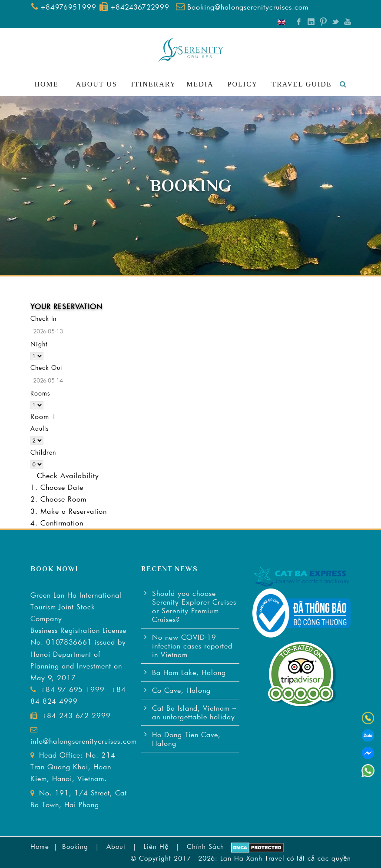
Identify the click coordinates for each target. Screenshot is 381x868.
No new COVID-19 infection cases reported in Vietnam (192, 646)
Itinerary (154, 84)
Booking (75, 846)
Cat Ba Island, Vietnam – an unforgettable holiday (194, 712)
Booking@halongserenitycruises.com (248, 7)
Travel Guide (301, 84)
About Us (97, 84)
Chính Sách (205, 846)
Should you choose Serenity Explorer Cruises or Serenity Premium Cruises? (194, 606)
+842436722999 (140, 7)
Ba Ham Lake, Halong (189, 672)
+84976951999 (69, 7)
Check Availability (68, 475)
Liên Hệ (156, 846)
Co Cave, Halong (181, 690)
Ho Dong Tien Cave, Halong (186, 739)
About (116, 846)
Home (46, 84)
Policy (243, 84)
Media (200, 84)
